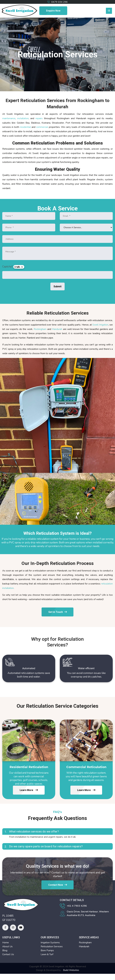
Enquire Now (53, 11)
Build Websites (71, 970)
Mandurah (57, 329)
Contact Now (58, 885)
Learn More (29, 790)
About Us (7, 946)
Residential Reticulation (29, 767)
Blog (5, 950)
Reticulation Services (52, 946)
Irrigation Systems (50, 943)
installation (23, 118)
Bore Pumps (47, 950)
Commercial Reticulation (86, 767)
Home (6, 943)
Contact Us (8, 954)
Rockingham (40, 329)
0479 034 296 (59, 2)
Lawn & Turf (47, 954)
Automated (29, 668)
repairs (39, 118)
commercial (42, 127)
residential (25, 127)
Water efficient (86, 668)
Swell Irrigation (100, 325)
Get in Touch (58, 612)
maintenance (9, 118)
